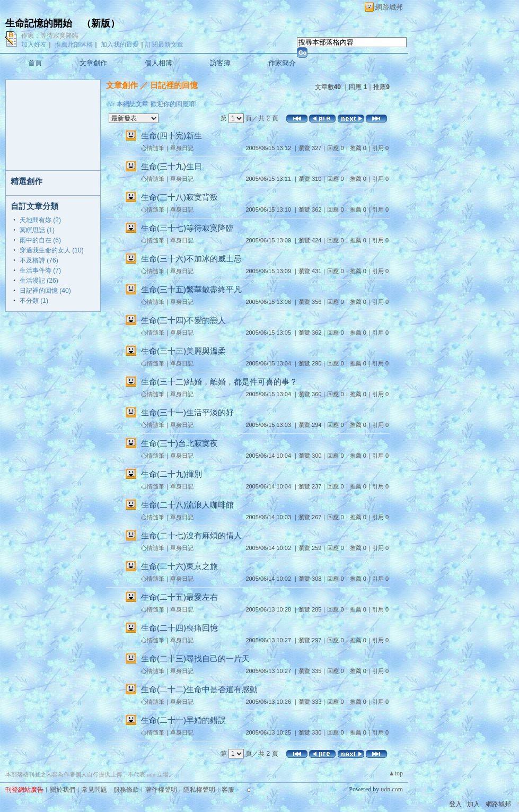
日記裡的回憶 (174, 85)
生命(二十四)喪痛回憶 (179, 628)
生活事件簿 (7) (40, 270)
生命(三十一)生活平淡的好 (187, 412)
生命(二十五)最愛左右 (179, 597)
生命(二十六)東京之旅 (179, 566)
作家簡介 (282, 63)
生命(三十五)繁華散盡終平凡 (191, 289)
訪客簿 (220, 63)
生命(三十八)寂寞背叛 (179, 197)
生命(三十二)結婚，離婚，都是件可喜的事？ (219, 382)
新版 (101, 23)
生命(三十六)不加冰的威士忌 (191, 259)
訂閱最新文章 (164, 45)
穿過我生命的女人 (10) (52, 250)
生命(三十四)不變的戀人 (183, 320)
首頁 (35, 63)
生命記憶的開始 (39, 23)
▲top (396, 773)
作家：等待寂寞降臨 (50, 36)
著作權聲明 (161, 790)
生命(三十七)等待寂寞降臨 (187, 228)
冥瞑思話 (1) (37, 230)
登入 (455, 804)
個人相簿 (159, 63)
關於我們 (63, 790)
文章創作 (93, 63)
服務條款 (126, 790)
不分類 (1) (34, 301)
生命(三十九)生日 (171, 166)
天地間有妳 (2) (40, 220)
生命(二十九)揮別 (171, 474)
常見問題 (94, 790)
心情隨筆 (153, 148)
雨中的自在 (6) (40, 240)
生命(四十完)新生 (171, 136)
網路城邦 (389, 7)
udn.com (392, 789)
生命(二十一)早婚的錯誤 (183, 720)
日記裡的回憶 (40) (45, 291)
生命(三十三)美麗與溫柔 (183, 351)
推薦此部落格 (74, 45)
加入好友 (34, 45)
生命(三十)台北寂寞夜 (179, 443)
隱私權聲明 (199, 790)
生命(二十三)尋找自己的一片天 (195, 658)
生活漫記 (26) (39, 281)
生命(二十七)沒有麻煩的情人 (191, 535)
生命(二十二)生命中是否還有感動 (199, 689)
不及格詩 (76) (39, 260)
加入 (473, 804)
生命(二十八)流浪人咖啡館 (187, 505)
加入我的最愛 (120, 45)
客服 (228, 790)
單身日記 (182, 148)
